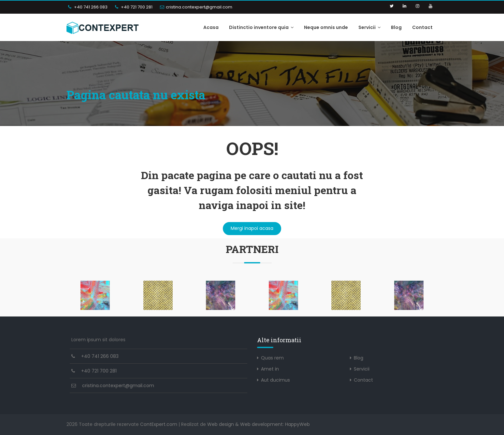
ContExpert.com (159, 424)
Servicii (369, 27)
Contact (422, 27)
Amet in (270, 369)
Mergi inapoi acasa (252, 228)
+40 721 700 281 (134, 7)
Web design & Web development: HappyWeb (259, 424)
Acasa (211, 27)
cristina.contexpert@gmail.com (196, 7)
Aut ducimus (275, 380)
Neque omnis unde (326, 27)
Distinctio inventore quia (261, 27)
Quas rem (272, 358)
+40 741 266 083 (88, 7)
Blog (396, 27)
